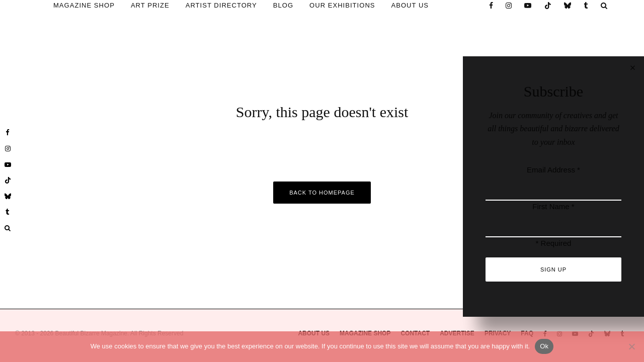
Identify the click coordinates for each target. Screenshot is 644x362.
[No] (631, 346)
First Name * (553, 206)
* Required (554, 243)
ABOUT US (410, 5)
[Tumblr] (586, 6)
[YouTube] (528, 6)
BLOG (283, 5)
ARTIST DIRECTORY (221, 5)
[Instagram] (509, 6)
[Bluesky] (568, 6)
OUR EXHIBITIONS (342, 5)
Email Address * (553, 170)
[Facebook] (491, 6)
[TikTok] (548, 6)
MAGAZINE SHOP (84, 5)
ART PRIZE (150, 5)
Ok (544, 346)
